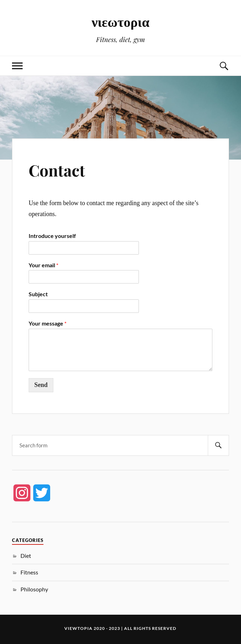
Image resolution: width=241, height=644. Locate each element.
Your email (43, 265)
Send (41, 385)
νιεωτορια (120, 21)
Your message (48, 323)
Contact (57, 170)
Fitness (29, 572)
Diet (26, 556)
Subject (38, 294)
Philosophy (34, 589)
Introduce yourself (52, 236)
